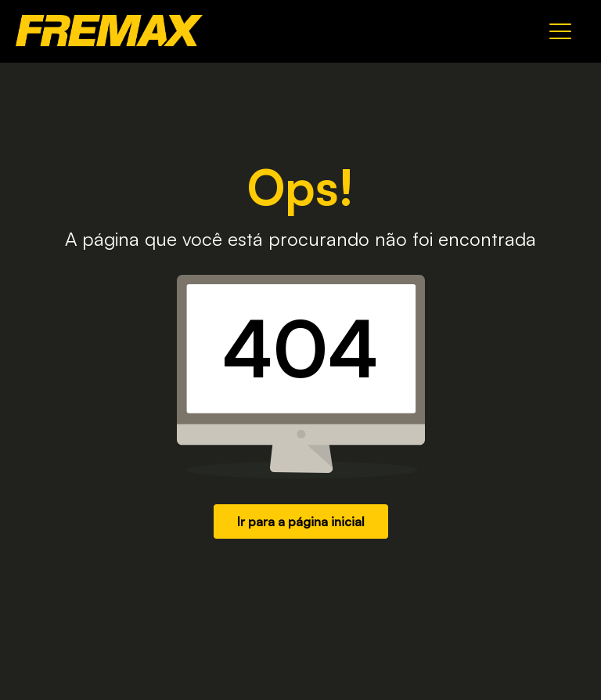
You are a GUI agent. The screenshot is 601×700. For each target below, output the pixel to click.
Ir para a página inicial (301, 521)
